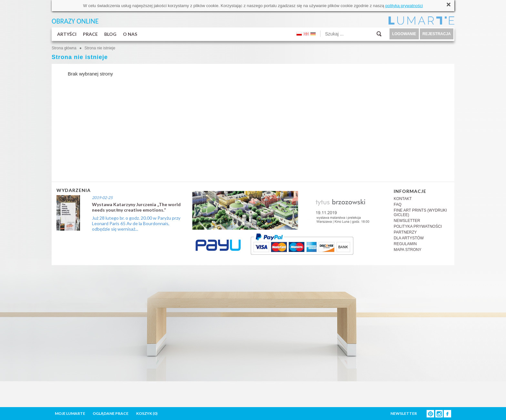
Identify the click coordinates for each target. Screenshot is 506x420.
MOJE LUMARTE (70, 413)
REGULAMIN (405, 244)
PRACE (90, 34)
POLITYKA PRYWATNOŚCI (418, 226)
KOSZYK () (147, 413)
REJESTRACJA (437, 34)
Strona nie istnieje (100, 48)
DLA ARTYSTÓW (409, 238)
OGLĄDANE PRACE (111, 413)
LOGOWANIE (404, 34)
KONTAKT (403, 199)
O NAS (130, 34)
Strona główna (64, 48)
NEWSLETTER (407, 221)
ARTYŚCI (67, 34)
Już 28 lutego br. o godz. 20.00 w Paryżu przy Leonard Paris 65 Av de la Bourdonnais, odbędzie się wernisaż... (136, 223)
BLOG (110, 34)
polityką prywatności (404, 6)
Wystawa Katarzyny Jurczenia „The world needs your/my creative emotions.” (136, 207)
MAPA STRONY (408, 250)
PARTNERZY (405, 232)
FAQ (398, 205)
